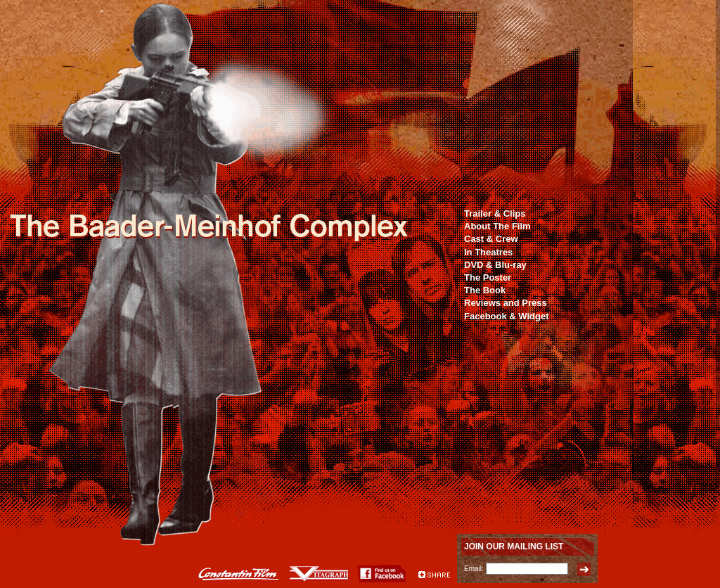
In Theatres (488, 252)
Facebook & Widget (507, 316)
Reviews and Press (506, 303)
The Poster (488, 277)
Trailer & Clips (495, 213)
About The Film (497, 226)
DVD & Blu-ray (495, 265)
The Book (485, 290)
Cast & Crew (491, 239)
